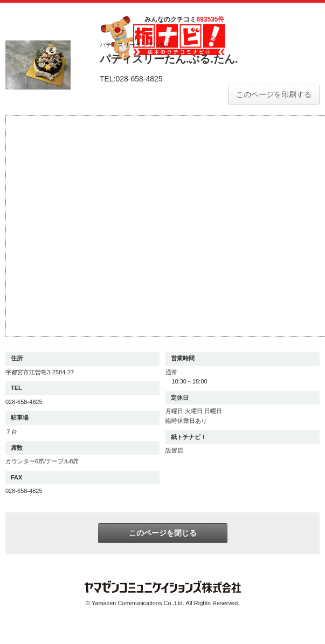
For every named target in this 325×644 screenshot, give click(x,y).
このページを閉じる (163, 533)
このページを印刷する (274, 94)
